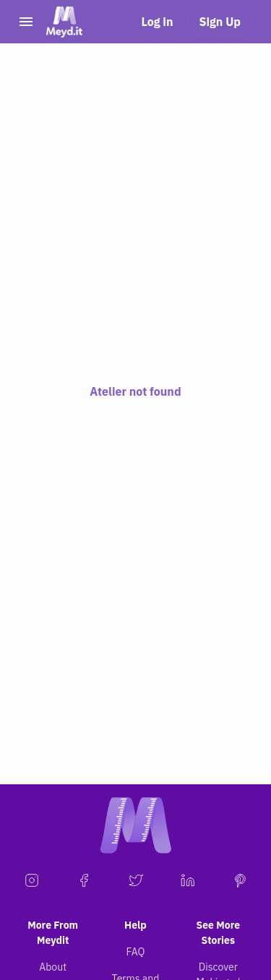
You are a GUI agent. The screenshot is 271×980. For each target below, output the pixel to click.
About (53, 967)
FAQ (136, 952)
